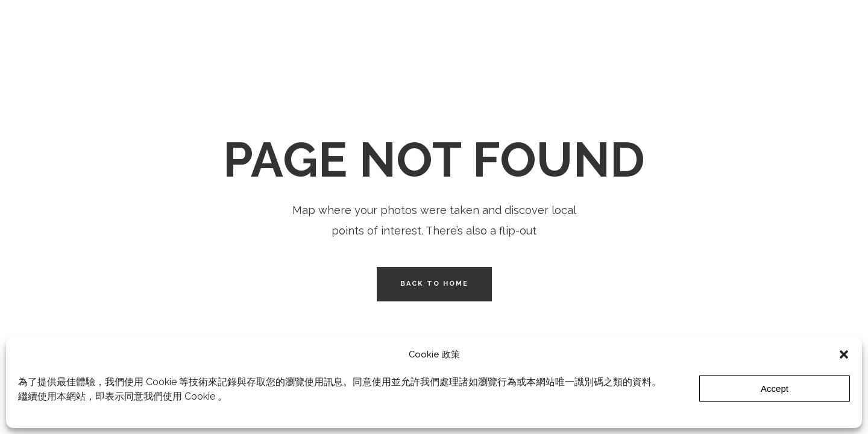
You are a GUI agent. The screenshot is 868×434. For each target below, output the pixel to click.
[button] (844, 354)
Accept (775, 388)
